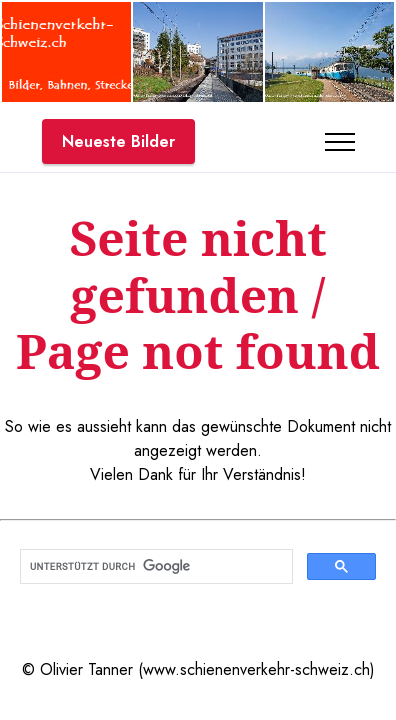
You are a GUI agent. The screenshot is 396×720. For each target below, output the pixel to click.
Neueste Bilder (118, 141)
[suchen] (154, 567)
